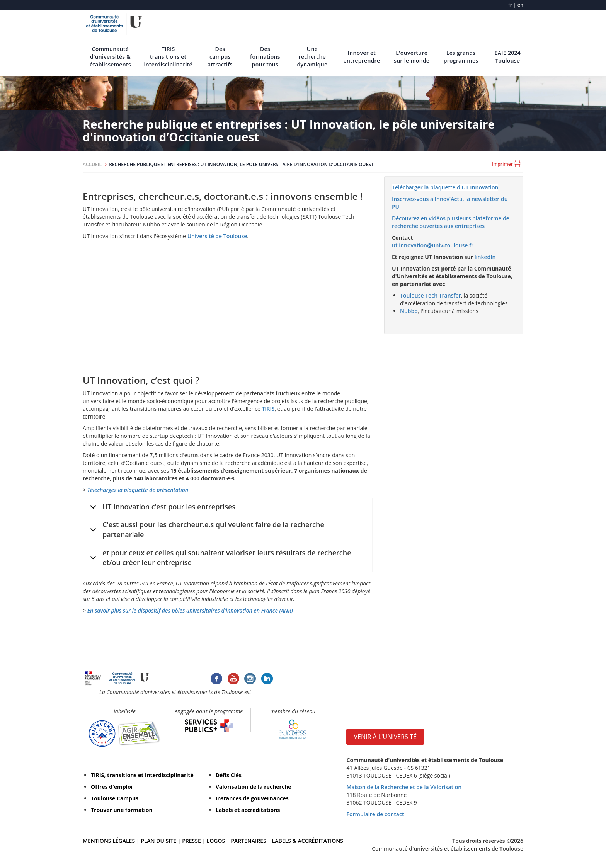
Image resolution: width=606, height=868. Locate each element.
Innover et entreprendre (362, 57)
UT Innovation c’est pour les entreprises (161, 509)
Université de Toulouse (217, 236)
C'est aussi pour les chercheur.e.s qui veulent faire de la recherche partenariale (206, 530)
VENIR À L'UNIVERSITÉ (385, 737)
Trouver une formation (122, 810)
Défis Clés (229, 775)
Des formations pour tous (265, 57)
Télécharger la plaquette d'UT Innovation (445, 187)
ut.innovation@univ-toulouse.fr (433, 245)
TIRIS (268, 409)
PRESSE (192, 841)
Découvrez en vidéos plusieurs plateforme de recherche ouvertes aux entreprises (451, 222)
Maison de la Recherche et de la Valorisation (404, 787)
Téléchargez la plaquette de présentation (138, 490)
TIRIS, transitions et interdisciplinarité (142, 775)
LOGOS (216, 841)
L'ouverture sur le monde (412, 57)
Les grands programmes (461, 57)
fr (510, 5)
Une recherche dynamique (312, 57)
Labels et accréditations (248, 810)
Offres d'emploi (112, 787)
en (520, 5)
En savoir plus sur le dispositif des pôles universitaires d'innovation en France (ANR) (190, 610)
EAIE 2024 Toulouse (508, 57)
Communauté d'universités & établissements (110, 57)
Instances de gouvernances (252, 798)
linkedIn (485, 257)
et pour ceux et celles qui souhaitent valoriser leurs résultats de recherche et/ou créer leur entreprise (219, 559)
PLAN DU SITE (158, 841)
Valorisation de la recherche (254, 787)
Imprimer (506, 164)
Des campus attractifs (220, 57)
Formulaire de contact (375, 814)
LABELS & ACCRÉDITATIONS (308, 841)
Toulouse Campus (115, 798)
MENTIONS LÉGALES (109, 841)
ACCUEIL (92, 164)
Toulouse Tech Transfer (431, 295)
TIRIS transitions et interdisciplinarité (168, 57)
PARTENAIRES (248, 841)
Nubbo (409, 311)
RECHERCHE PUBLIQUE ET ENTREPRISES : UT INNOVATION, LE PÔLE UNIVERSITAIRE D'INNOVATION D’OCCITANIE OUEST (241, 164)
